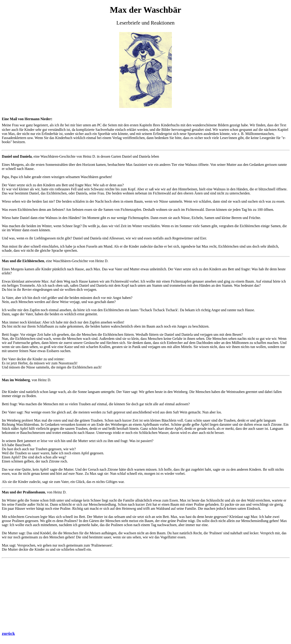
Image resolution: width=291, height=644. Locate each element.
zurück (8, 633)
